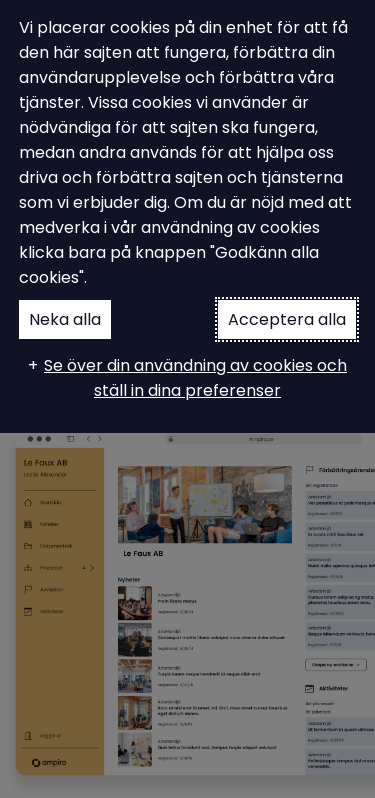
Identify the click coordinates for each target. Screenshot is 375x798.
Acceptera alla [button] (287, 319)
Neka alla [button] (65, 319)
